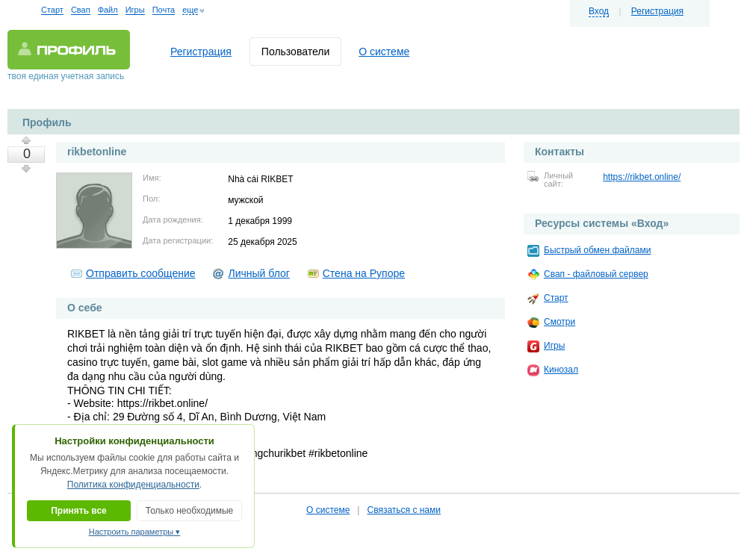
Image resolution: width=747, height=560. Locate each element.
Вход (599, 11)
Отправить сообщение (141, 273)
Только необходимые (189, 511)
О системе (384, 52)
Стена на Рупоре (364, 273)
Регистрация (657, 11)
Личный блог (258, 273)
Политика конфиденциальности (133, 485)
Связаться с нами (403, 510)
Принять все (79, 511)
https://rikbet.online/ (642, 177)
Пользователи (295, 52)
